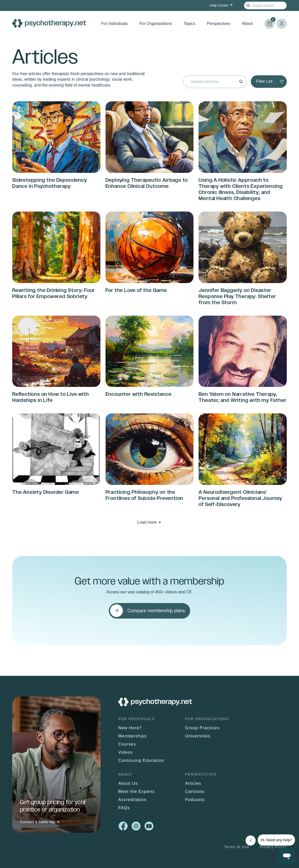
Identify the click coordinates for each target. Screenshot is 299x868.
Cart (269, 22)
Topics (189, 24)
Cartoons (195, 792)
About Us (128, 783)
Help (221, 5)
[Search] (248, 5)
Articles (193, 783)
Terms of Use (237, 847)
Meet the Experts (136, 792)
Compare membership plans (156, 611)
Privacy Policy (273, 847)
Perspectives (219, 24)
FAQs (124, 808)
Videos (126, 752)
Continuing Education (141, 760)
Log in (282, 24)
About (247, 24)
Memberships (132, 736)
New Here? (130, 728)
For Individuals (114, 24)
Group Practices (202, 728)
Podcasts (195, 800)
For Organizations (156, 24)
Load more (147, 522)
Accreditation (132, 800)
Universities (198, 736)
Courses (127, 744)
